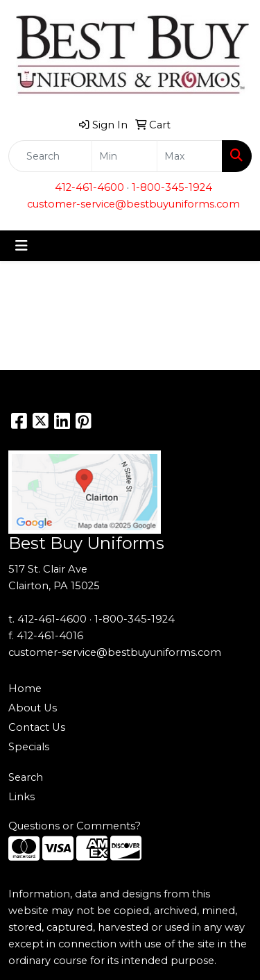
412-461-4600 (89, 187)
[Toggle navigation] (21, 246)
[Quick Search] (50, 156)
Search (26, 777)
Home (25, 688)
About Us (33, 708)
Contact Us (37, 727)
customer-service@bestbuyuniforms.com (133, 204)
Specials (29, 747)
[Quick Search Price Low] (124, 156)
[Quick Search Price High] (190, 156)
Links (21, 797)
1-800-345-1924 (172, 187)
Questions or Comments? (75, 826)
